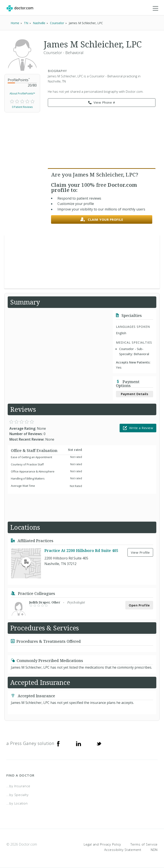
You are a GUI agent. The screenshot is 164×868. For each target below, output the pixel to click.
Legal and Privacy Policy (102, 844)
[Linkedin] (79, 744)
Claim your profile (102, 220)
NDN (154, 850)
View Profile (140, 553)
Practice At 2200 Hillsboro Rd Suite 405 (81, 551)
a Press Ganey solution (30, 744)
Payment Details (135, 394)
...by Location (17, 803)
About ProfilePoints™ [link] (22, 94)
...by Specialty (17, 795)
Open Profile (139, 605)
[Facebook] (58, 744)
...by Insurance (18, 786)
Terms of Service (144, 844)
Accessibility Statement (123, 850)
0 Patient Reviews (22, 107)
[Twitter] (99, 744)
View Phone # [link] (102, 103)
